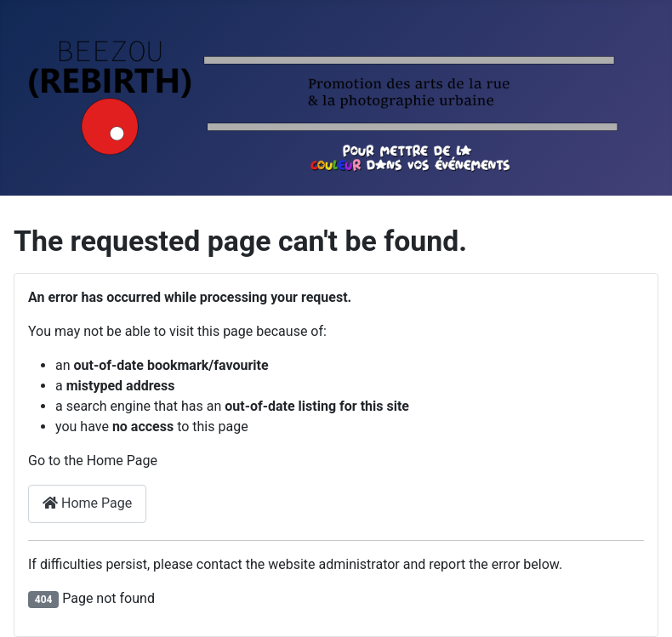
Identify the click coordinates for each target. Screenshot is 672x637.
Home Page (87, 503)
